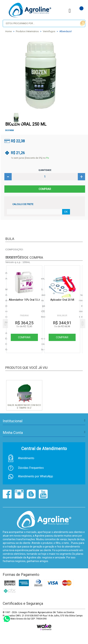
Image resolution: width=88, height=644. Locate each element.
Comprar (45, 189)
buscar (82, 23)
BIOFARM (10, 130)
